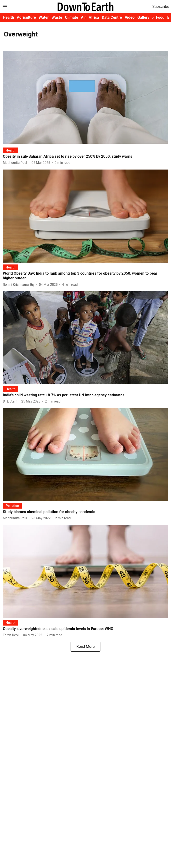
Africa (94, 17)
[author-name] (16, 163)
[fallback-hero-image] (85, 97)
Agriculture (26, 17)
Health (8, 17)
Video (130, 17)
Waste (57, 17)
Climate (71, 17)
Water (44, 17)
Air (83, 17)
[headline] (85, 157)
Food (160, 17)
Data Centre (112, 17)
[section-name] (11, 150)
